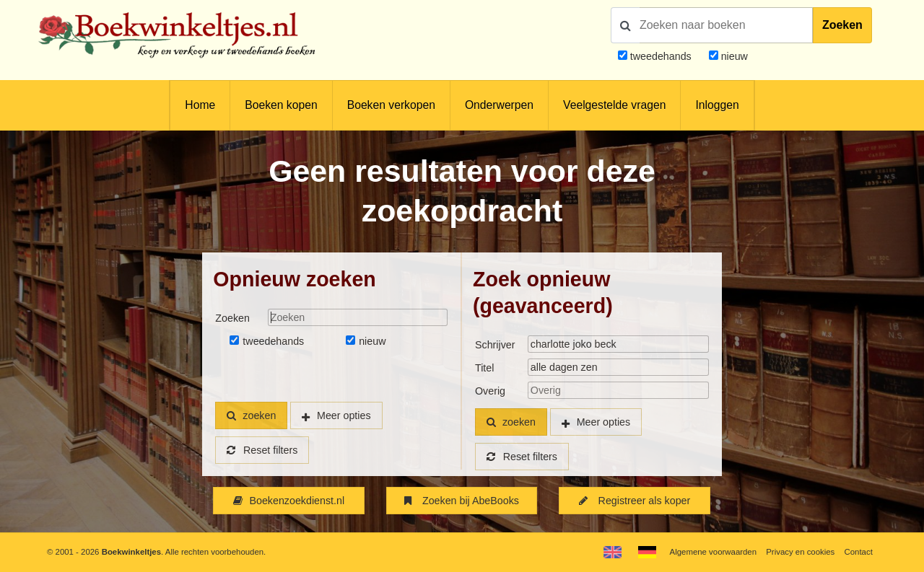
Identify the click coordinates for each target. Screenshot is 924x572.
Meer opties (344, 415)
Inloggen (717, 105)
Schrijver (495, 345)
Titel (484, 368)
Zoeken (842, 25)
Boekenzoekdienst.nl (289, 501)
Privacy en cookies (800, 552)
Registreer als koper (635, 501)
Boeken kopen (281, 105)
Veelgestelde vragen (614, 105)
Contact (859, 552)
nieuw (733, 56)
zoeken (251, 415)
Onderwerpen (499, 105)
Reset (262, 450)
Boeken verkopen (391, 105)
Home (200, 105)
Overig (490, 391)
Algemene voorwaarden (713, 552)
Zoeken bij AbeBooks (462, 501)
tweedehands (661, 56)
